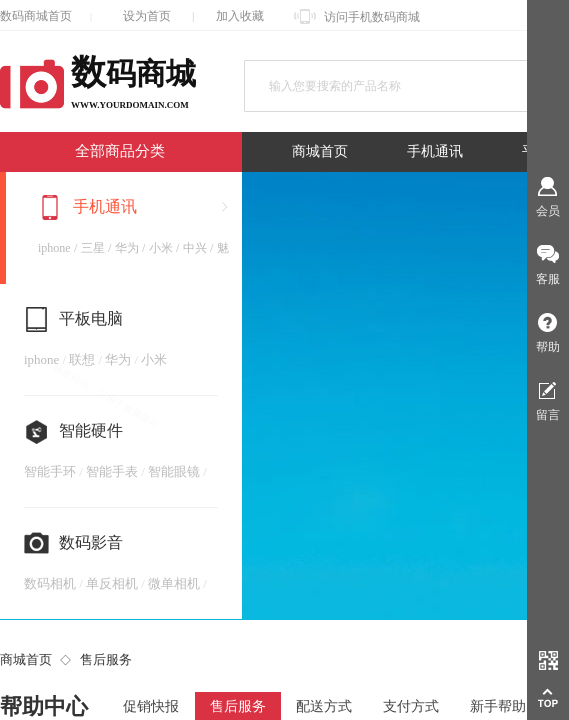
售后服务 (106, 659)
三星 (93, 248)
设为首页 (147, 16)
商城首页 (320, 151)
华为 (127, 248)
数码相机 (50, 583)
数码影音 (91, 542)
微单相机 (174, 583)
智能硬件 (91, 430)
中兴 (195, 248)
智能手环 (50, 471)
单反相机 (112, 583)
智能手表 (112, 471)
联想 (82, 359)
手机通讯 (435, 151)
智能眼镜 (174, 471)
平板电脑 (91, 318)
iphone (54, 248)
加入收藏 (240, 16)
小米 (161, 248)
